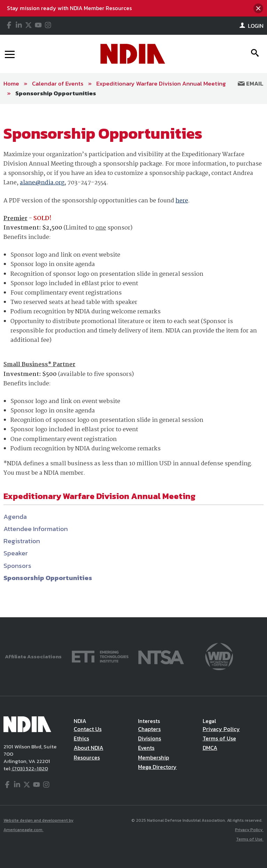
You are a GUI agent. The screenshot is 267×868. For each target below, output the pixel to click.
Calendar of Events (58, 83)
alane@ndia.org (42, 183)
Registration (22, 541)
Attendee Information (36, 529)
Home (11, 83)
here (182, 201)
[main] (133, 361)
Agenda (15, 517)
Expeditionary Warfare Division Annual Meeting (161, 83)
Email (251, 83)
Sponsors (17, 566)
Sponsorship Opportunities (56, 93)
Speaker (16, 553)
